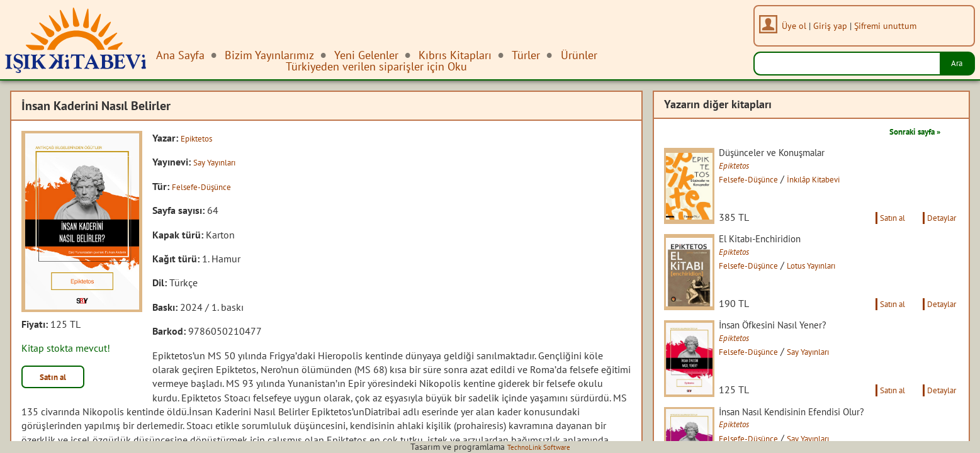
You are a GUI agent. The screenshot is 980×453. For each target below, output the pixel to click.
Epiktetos (201, 138)
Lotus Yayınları (841, 281)
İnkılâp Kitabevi (844, 181)
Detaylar (938, 232)
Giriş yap (835, 25)
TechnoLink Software (539, 447)
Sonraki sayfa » (906, 131)
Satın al (59, 379)
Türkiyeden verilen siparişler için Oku (376, 66)
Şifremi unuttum (890, 25)
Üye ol (799, 25)
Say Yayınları (220, 162)
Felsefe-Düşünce (208, 186)
